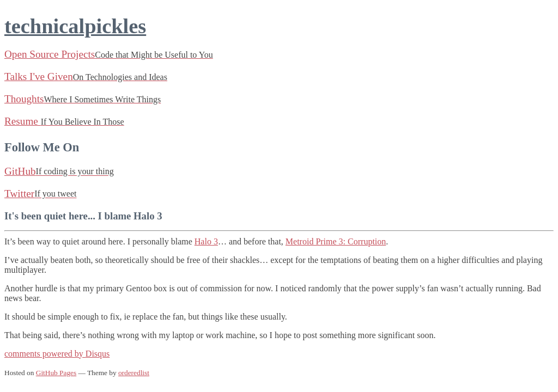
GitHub (59, 171)
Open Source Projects (109, 54)
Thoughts (83, 99)
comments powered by (57, 354)
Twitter (40, 194)
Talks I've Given (86, 76)
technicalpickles (75, 26)
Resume (64, 121)
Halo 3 (206, 241)
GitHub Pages (56, 373)
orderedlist (134, 373)
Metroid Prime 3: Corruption (336, 241)
